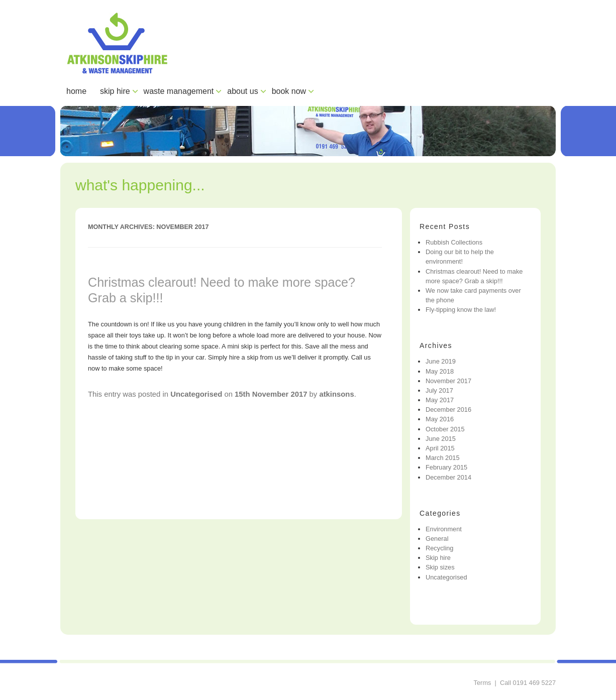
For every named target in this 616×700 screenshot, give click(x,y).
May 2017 (440, 400)
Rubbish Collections (454, 242)
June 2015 (441, 439)
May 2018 (440, 371)
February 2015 (446, 467)
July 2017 (439, 390)
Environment (444, 529)
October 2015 (445, 429)
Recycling (439, 548)
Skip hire (438, 558)
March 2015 (443, 458)
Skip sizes (440, 567)
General (437, 539)
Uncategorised (196, 394)
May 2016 (440, 419)
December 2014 (448, 477)
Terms (483, 683)
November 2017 (448, 381)
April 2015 (440, 448)
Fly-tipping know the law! (461, 310)
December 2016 (448, 410)
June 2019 (441, 361)
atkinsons (336, 394)
